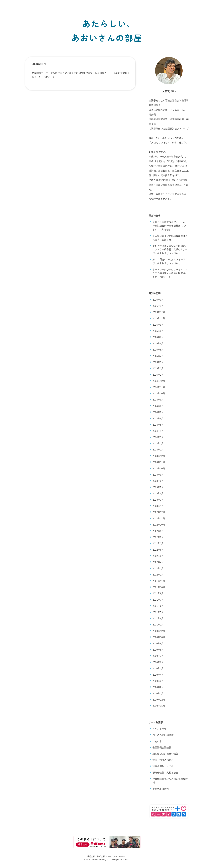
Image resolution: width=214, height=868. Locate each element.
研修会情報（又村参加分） (167, 773)
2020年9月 (158, 644)
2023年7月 (158, 487)
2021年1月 (158, 625)
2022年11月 (159, 518)
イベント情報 (159, 729)
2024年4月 (158, 431)
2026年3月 (158, 300)
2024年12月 (159, 381)
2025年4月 (158, 356)
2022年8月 (158, 537)
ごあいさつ (158, 741)
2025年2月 (158, 368)
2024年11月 (159, 387)
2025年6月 (158, 343)
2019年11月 (159, 706)
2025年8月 (158, 331)
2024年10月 (159, 393)
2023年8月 (158, 481)
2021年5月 (158, 612)
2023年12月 (159, 456)
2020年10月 (159, 637)
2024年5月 (158, 425)
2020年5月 (158, 668)
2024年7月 (158, 412)
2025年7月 (158, 337)
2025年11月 (159, 318)
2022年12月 (159, 512)
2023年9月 (158, 475)
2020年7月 (158, 656)
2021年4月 (158, 618)
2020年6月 (158, 662)
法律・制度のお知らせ (164, 760)
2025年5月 (158, 350)
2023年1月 (158, 506)
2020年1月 (158, 693)
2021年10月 (159, 587)
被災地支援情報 (161, 789)
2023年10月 (159, 469)
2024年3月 (158, 437)
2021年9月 (158, 593)
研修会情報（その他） (164, 766)
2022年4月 (158, 562)
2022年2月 (158, 568)
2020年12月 (159, 631)
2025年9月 (158, 325)
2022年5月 (158, 556)
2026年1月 (158, 306)
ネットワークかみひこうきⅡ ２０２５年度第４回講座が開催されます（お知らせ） (170, 273)
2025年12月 (159, 312)
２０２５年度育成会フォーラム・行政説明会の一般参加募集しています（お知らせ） (170, 226)
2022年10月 (159, 525)
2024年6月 (158, 419)
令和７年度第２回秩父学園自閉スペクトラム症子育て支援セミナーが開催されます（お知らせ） (170, 249)
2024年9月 (158, 400)
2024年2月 (158, 443)
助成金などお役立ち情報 (165, 754)
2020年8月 (158, 650)
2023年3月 (158, 500)
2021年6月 (158, 606)
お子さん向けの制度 (163, 735)
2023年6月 (158, 493)
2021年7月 (158, 600)
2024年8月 (158, 406)
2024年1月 (158, 450)
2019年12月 (159, 700)
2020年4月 (158, 675)
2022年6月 (158, 550)
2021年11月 (159, 581)
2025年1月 (158, 375)
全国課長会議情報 (162, 747)
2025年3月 (158, 362)
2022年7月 (158, 543)
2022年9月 (158, 531)
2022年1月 (158, 575)
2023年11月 (159, 462)
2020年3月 (158, 681)
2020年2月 (158, 687)
